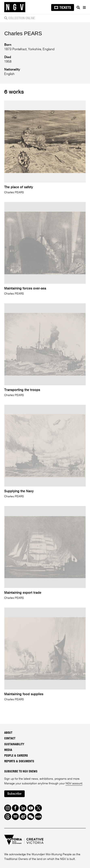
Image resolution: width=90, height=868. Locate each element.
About (8, 733)
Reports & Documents (19, 761)
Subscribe (14, 794)
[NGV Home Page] (15, 7)
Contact (10, 738)
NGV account (74, 784)
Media (8, 750)
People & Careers (16, 756)
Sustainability (14, 744)
